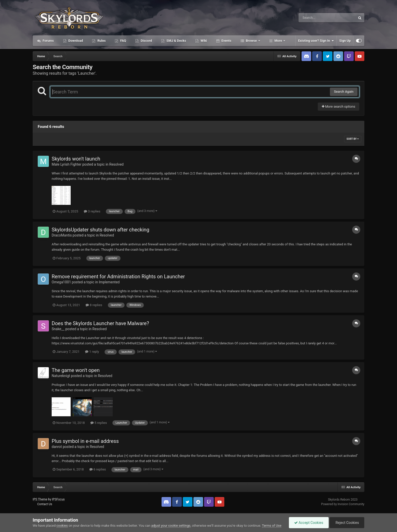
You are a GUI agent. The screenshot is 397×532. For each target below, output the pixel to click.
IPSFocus (58, 499)
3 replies (92, 211)
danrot (57, 447)
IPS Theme (40, 499)
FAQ (123, 41)
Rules (101, 41)
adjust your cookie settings (171, 526)
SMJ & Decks (176, 41)
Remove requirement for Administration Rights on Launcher (118, 277)
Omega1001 (61, 282)
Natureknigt (61, 376)
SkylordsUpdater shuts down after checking (101, 230)
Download (75, 41)
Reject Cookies (347, 523)
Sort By (353, 139)
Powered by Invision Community (343, 504)
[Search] (314, 18)
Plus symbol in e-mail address (85, 441)
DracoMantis (62, 235)
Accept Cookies (309, 523)
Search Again (344, 92)
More (278, 41)
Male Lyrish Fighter (66, 164)
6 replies (98, 469)
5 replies (99, 423)
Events (226, 41)
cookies (62, 526)
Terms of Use (272, 526)
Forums (48, 41)
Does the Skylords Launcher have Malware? (100, 323)
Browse (251, 41)
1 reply (92, 352)
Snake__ (58, 329)
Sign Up (345, 41)
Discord (146, 41)
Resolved (117, 164)
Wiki (203, 41)
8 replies (94, 305)
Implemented (109, 282)
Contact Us (45, 504)
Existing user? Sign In (316, 41)
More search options (339, 106)
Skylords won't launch (76, 159)
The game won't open (76, 370)
